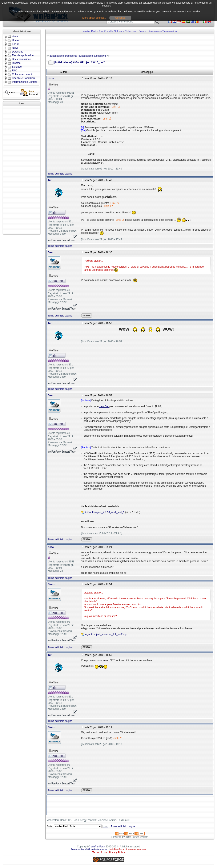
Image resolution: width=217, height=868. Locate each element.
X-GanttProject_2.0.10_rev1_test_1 (105, 512)
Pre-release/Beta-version (163, 31)
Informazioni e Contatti (25, 82)
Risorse (16, 63)
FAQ (15, 71)
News (15, 48)
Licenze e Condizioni (24, 78)
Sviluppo (17, 67)
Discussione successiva (93, 56)
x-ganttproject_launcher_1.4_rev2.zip (106, 634)
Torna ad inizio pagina (60, 174)
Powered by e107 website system (89, 850)
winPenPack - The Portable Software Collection (109, 31)
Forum (16, 44)
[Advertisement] (22, 170)
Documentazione (21, 59)
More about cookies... (94, 18)
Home (15, 40)
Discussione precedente (64, 56)
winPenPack (98, 847)
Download (18, 52)
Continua (120, 18)
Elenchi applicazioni (23, 55)
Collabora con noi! (22, 74)
